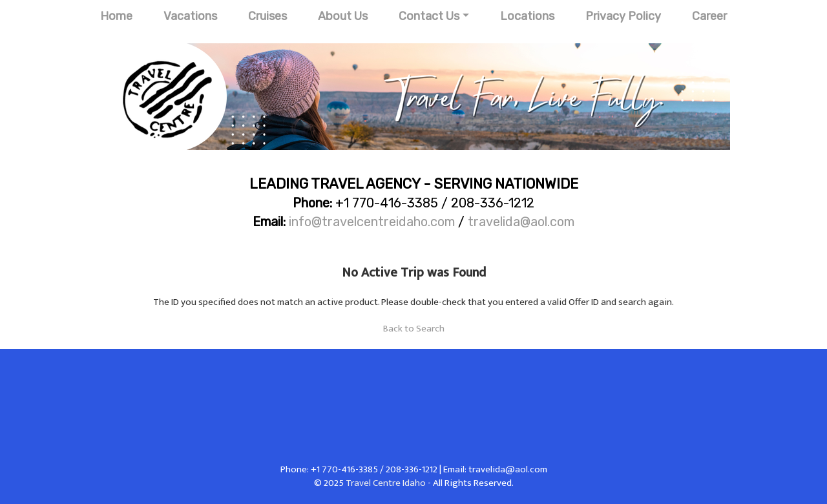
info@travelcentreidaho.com (372, 222)
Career (709, 16)
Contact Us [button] (429, 16)
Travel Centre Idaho (386, 483)
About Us (343, 16)
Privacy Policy (623, 16)
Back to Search (414, 329)
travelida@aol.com (521, 222)
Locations (527, 16)
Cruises (267, 16)
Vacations (190, 16)
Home (116, 16)
